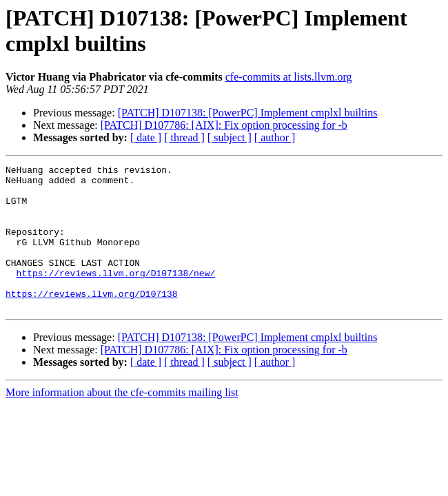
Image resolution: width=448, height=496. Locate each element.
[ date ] (146, 137)
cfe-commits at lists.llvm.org (289, 77)
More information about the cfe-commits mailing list (122, 421)
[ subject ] (230, 137)
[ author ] (275, 137)
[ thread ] (184, 137)
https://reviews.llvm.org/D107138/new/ (116, 296)
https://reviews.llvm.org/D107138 (92, 320)
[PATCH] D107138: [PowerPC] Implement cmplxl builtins (248, 113)
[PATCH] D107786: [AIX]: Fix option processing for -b (224, 125)
